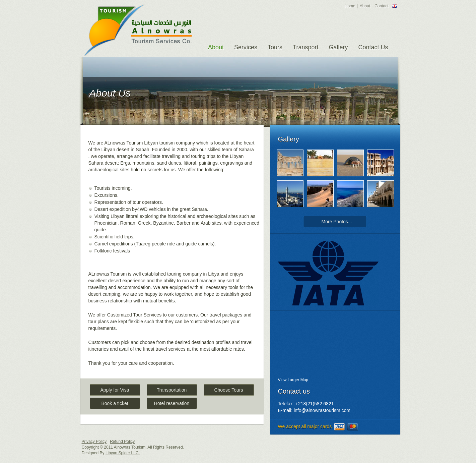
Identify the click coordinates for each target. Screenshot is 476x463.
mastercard (353, 427)
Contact (381, 6)
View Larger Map (293, 380)
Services (246, 47)
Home (350, 6)
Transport (305, 47)
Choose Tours (228, 390)
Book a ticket (115, 403)
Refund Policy (122, 442)
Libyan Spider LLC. (123, 453)
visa (339, 427)
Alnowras (138, 30)
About (365, 6)
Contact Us (373, 47)
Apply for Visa (115, 390)
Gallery (338, 47)
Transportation (172, 390)
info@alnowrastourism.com (322, 410)
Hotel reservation (172, 403)
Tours (275, 47)
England (395, 6)
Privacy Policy (94, 442)
